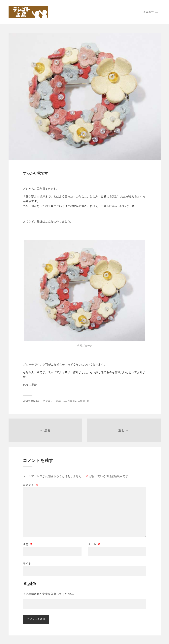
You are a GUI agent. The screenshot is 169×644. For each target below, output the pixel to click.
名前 (28, 544)
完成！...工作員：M (66, 401)
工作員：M (84, 401)
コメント (31, 485)
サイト (27, 563)
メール (94, 544)
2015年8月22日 (31, 401)
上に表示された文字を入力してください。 (49, 594)
